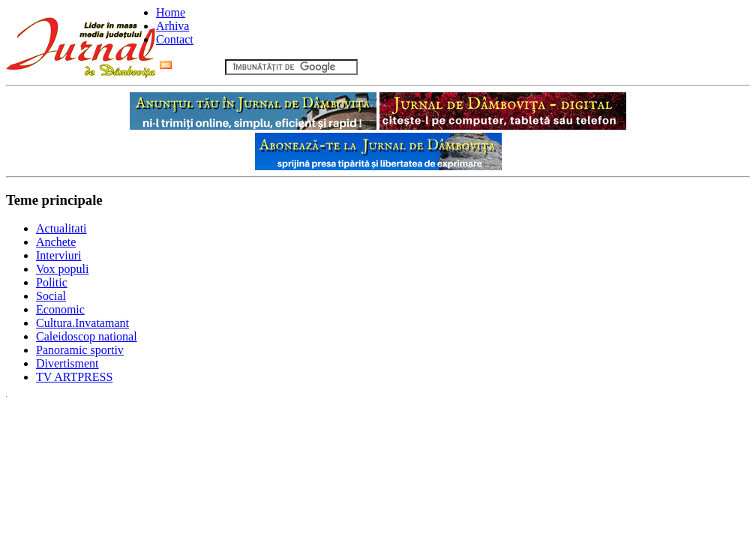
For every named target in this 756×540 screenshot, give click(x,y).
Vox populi (62, 269)
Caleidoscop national (87, 336)
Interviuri (58, 255)
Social (51, 296)
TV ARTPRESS (74, 377)
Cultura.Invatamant (82, 323)
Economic (60, 309)
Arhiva (172, 26)
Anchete (56, 242)
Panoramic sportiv (80, 350)
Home (171, 12)
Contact (175, 39)
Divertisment (67, 363)
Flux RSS (191, 66)
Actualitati (61, 228)
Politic (52, 282)
